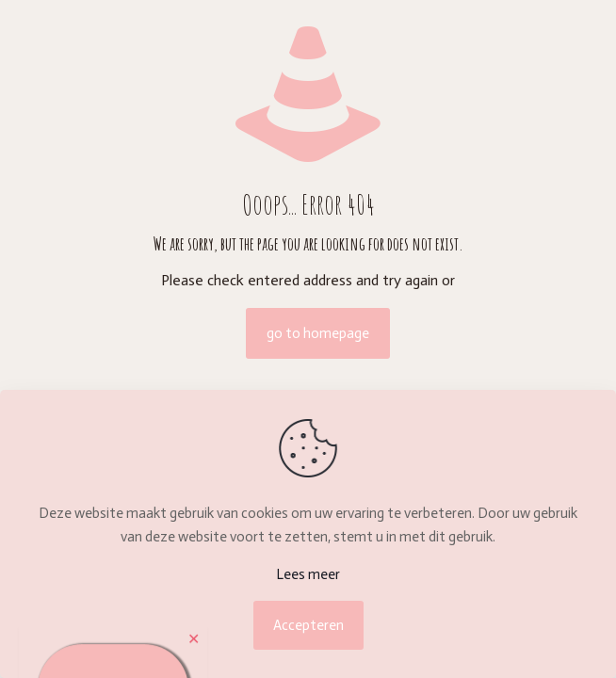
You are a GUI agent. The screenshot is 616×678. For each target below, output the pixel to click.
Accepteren (308, 625)
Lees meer (308, 574)
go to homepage (318, 333)
